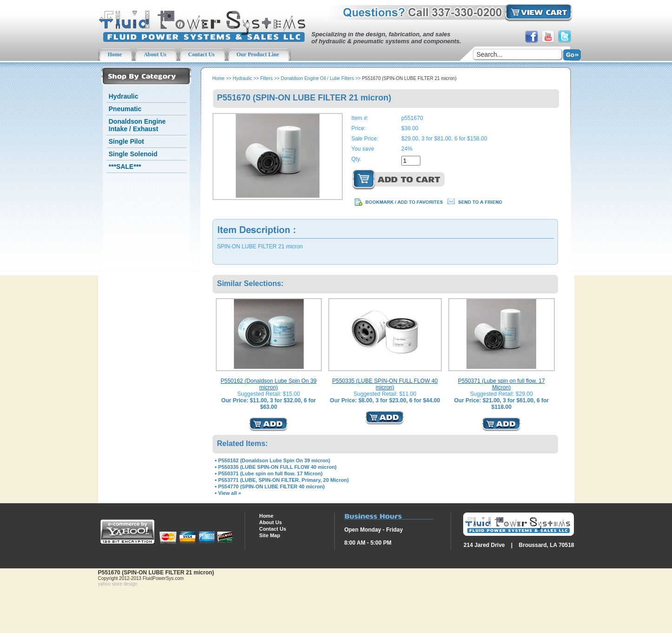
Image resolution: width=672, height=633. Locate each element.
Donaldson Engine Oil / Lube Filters (317, 78)
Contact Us (273, 529)
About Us (270, 522)
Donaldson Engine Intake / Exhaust (137, 125)
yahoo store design (118, 584)
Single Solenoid (133, 154)
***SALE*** (125, 167)
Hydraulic (124, 96)
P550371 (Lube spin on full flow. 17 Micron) (502, 384)
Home (219, 78)
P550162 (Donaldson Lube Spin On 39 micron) (268, 384)
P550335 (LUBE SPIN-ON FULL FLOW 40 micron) (385, 384)
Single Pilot (126, 141)
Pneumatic (125, 109)
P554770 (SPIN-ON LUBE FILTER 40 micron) (271, 486)
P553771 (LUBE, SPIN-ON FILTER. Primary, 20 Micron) (283, 480)
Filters (266, 78)
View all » (230, 493)
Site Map (269, 535)
